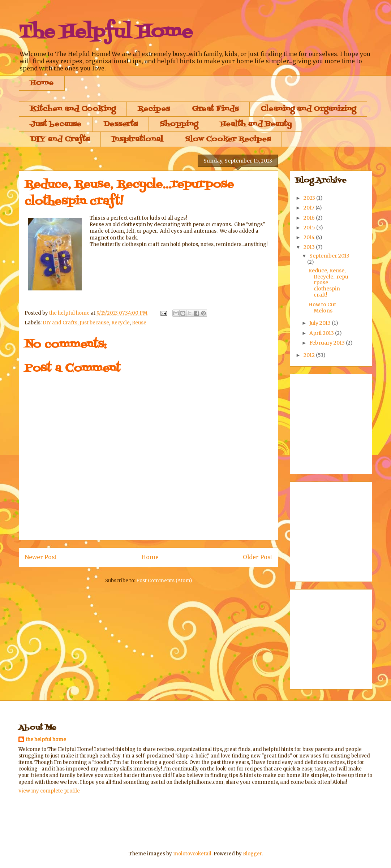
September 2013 (329, 256)
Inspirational (137, 139)
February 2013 (328, 343)
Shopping (179, 124)
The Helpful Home (106, 33)
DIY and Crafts (60, 139)
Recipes (154, 109)
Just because (56, 124)
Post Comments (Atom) (164, 581)
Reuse (139, 323)
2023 (310, 198)
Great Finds (215, 109)
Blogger (252, 854)
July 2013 (321, 323)
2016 (310, 218)
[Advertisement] (150, 821)
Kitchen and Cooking (73, 109)
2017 (310, 208)
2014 (310, 237)
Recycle (121, 323)
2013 (310, 247)
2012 (310, 355)
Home (42, 83)
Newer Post (41, 557)
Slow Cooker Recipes (228, 139)
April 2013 (322, 333)
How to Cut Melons (322, 308)
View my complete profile (49, 791)
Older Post (258, 557)
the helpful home (46, 740)
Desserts (121, 124)
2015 (310, 228)
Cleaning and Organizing (308, 109)
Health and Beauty (256, 124)
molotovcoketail (192, 854)
